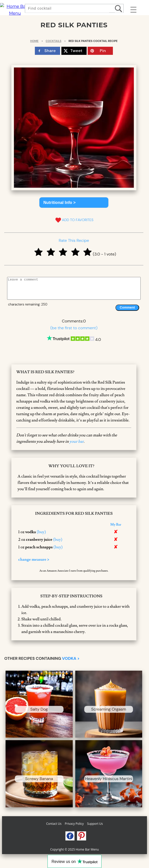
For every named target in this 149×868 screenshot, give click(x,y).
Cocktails (54, 41)
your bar (77, 441)
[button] (74, 203)
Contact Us (54, 824)
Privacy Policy (74, 824)
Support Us (95, 824)
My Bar (116, 525)
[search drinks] (119, 8)
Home (34, 41)
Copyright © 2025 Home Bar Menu (75, 849)
